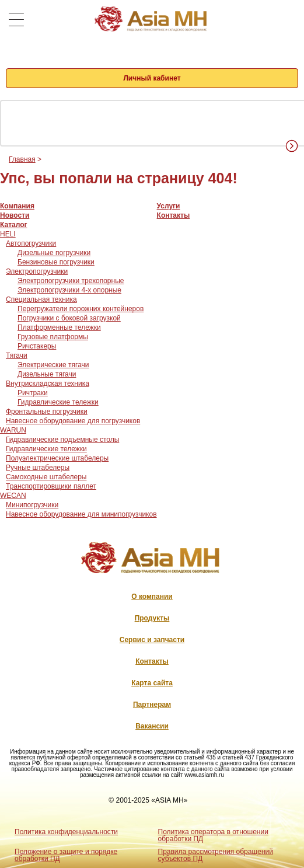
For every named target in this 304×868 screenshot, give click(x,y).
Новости (15, 215)
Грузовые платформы (53, 337)
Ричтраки (33, 393)
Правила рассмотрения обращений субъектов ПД (216, 855)
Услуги (169, 206)
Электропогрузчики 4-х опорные (69, 290)
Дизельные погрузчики (54, 253)
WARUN (13, 430)
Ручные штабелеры (38, 468)
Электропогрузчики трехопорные (71, 281)
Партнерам (152, 705)
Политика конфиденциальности (66, 832)
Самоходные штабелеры (46, 477)
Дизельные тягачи (47, 374)
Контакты (174, 215)
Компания (17, 206)
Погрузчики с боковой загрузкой (69, 318)
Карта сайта (152, 683)
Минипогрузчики (32, 505)
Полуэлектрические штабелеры (57, 458)
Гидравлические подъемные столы (62, 440)
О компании (152, 597)
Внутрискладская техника (48, 384)
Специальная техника (41, 299)
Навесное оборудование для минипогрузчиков (81, 514)
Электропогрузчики (37, 271)
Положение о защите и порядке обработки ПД (66, 855)
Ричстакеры (37, 346)
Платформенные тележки (59, 327)
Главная (22, 159)
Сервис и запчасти (152, 640)
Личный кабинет (152, 78)
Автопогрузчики (31, 243)
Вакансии (152, 726)
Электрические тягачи (53, 365)
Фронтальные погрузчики (47, 412)
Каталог (14, 225)
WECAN (13, 496)
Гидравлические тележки (58, 402)
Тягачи (17, 355)
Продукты (152, 618)
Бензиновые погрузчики (56, 262)
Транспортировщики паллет (51, 486)
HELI (8, 234)
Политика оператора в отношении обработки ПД (213, 835)
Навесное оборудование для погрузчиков (73, 421)
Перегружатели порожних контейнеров (81, 309)
